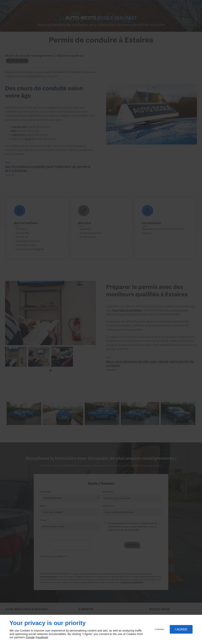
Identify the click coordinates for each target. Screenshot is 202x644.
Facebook (42, 637)
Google (30, 637)
